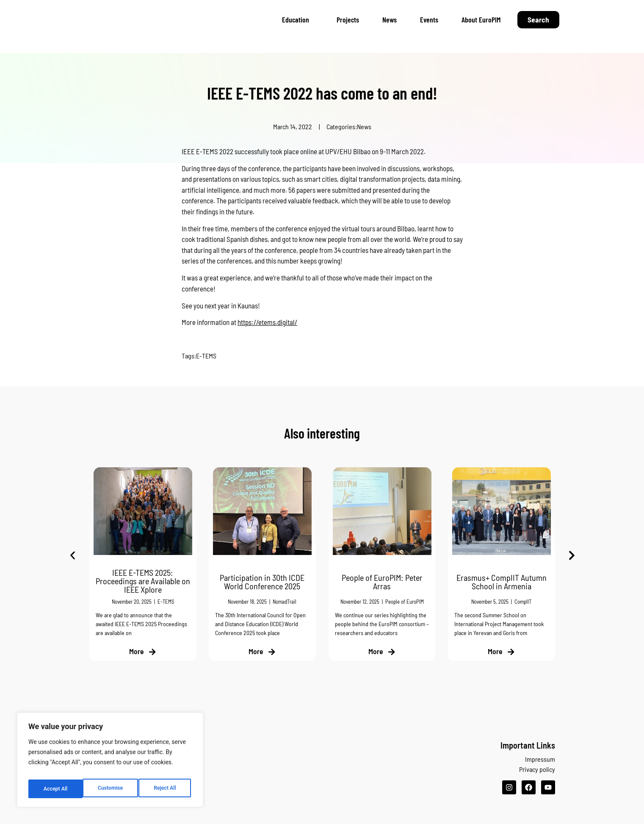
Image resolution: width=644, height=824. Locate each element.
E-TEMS (206, 356)
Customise (55, 789)
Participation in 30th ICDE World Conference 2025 (262, 582)
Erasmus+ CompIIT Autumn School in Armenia (502, 582)
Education (298, 19)
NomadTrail (285, 602)
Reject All (111, 789)
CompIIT (523, 602)
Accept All (166, 789)
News (390, 19)
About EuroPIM (481, 19)
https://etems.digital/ (267, 322)
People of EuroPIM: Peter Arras (382, 582)
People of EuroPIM (404, 602)
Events (429, 19)
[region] (110, 763)
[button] (73, 556)
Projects (348, 19)
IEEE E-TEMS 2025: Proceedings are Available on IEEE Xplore (142, 581)
